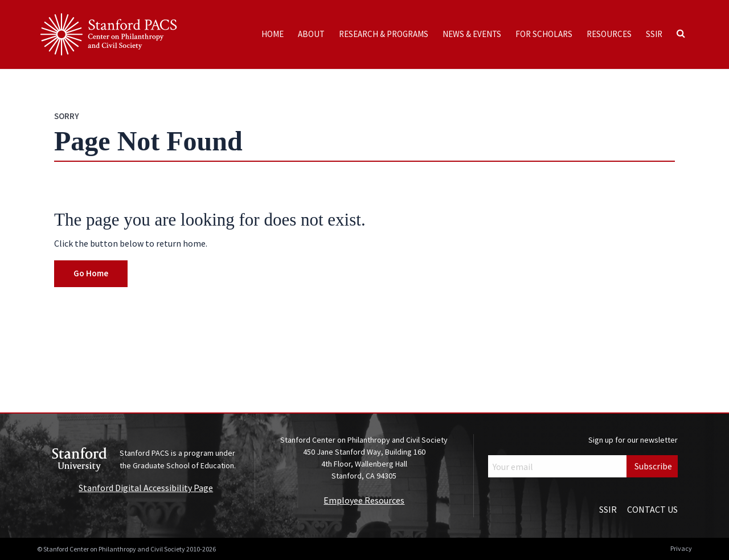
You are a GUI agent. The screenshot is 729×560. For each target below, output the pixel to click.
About (311, 34)
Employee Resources (364, 500)
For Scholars (544, 34)
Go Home (91, 273)
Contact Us (652, 509)
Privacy (681, 548)
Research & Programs (384, 34)
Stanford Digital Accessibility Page (146, 488)
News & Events (472, 34)
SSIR (654, 34)
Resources (609, 34)
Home (273, 34)
